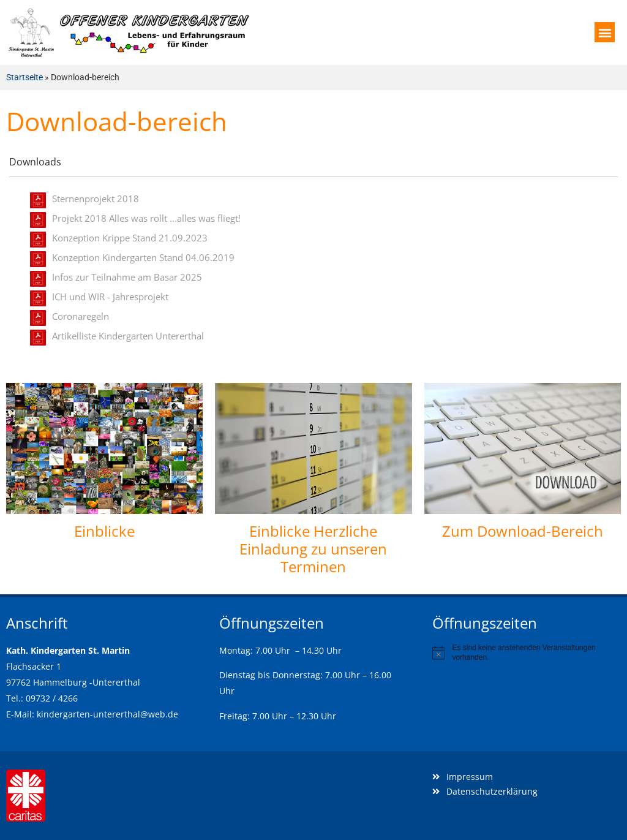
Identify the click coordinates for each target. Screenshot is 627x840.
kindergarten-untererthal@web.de (107, 714)
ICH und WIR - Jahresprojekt (110, 297)
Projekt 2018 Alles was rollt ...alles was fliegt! (146, 218)
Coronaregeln (81, 316)
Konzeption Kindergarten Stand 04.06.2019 (143, 257)
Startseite (24, 77)
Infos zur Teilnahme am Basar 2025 (127, 277)
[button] (605, 32)
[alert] (527, 653)
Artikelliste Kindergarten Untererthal (128, 336)
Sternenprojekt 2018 (96, 199)
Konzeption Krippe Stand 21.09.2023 (130, 238)
